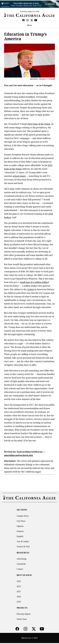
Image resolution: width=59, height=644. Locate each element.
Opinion (20, 526)
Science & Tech (23, 547)
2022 (19, 586)
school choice (19, 176)
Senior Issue (22, 619)
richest (31, 289)
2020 (19, 597)
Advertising (22, 559)
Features (20, 531)
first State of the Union (39, 124)
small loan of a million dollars (34, 282)
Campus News (23, 516)
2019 (19, 602)
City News (21, 521)
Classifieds (21, 564)
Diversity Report (24, 614)
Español (20, 536)
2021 (19, 591)
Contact (20, 569)
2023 (19, 581)
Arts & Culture (23, 541)
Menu (29, 25)
